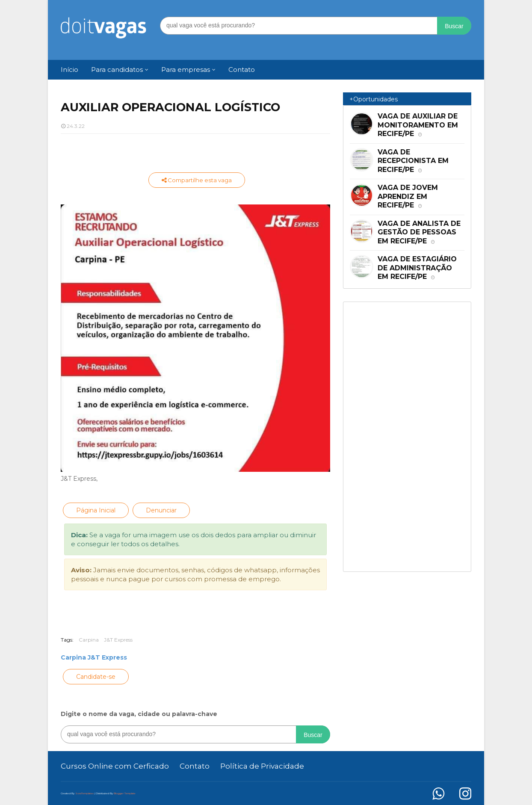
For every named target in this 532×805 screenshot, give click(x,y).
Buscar (454, 26)
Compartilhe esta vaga (197, 180)
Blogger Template (125, 793)
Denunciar (161, 510)
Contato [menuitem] (242, 70)
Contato (195, 766)
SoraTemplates (84, 793)
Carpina (89, 640)
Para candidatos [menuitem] (117, 70)
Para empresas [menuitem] (186, 70)
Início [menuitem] (69, 70)
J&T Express (118, 640)
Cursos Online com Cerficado (115, 766)
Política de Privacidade (262, 766)
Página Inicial (96, 510)
